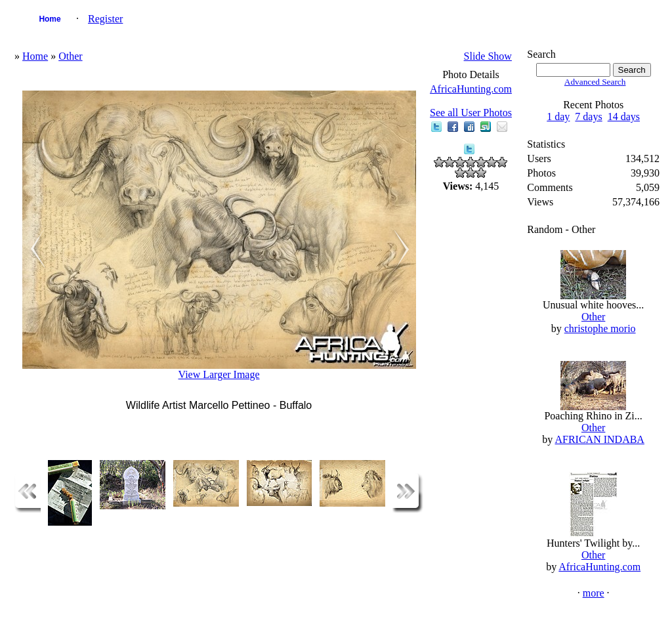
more (594, 593)
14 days (624, 116)
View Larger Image (219, 374)
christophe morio (600, 328)
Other (70, 56)
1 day (558, 116)
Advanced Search (595, 82)
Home (50, 19)
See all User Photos (471, 113)
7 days (588, 116)
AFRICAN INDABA (599, 439)
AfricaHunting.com (471, 89)
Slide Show (488, 56)
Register (105, 19)
